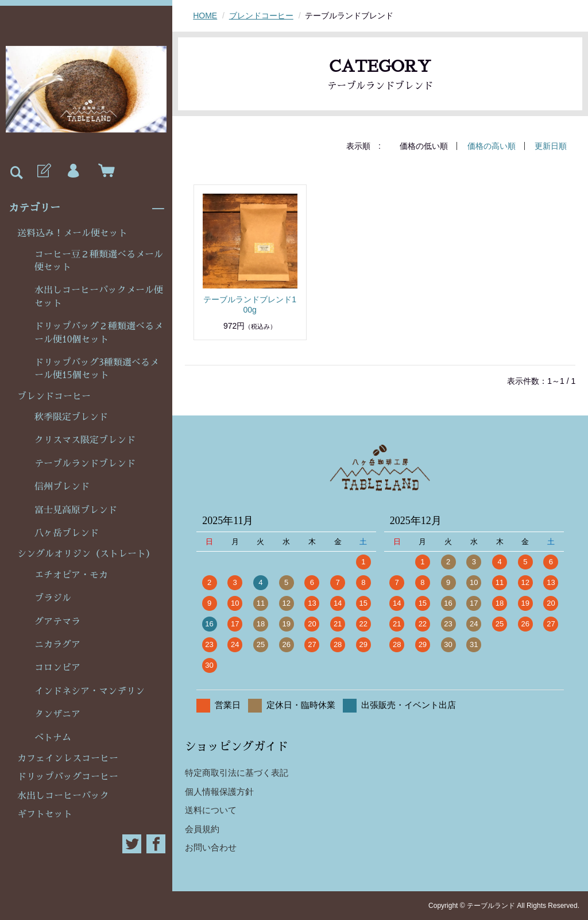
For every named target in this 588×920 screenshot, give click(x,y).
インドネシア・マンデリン (90, 691)
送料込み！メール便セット (72, 233)
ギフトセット (45, 814)
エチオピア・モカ (71, 575)
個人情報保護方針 (219, 792)
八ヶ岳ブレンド (67, 533)
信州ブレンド (62, 487)
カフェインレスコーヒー (68, 759)
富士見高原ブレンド (76, 510)
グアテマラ (57, 622)
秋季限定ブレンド (71, 417)
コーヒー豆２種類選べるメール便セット (99, 261)
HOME (205, 16)
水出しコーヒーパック (63, 796)
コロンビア (57, 668)
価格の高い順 (492, 146)
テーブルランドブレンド (85, 464)
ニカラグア (57, 645)
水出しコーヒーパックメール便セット (99, 297)
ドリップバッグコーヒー (68, 777)
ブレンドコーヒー (54, 397)
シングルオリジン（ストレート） (86, 554)
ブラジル (53, 598)
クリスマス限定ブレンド (85, 440)
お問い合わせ (211, 847)
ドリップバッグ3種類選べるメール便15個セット (97, 369)
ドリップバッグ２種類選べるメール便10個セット (99, 333)
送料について (211, 810)
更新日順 (551, 146)
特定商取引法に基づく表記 (237, 773)
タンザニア (57, 714)
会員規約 (202, 829)
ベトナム (53, 738)
